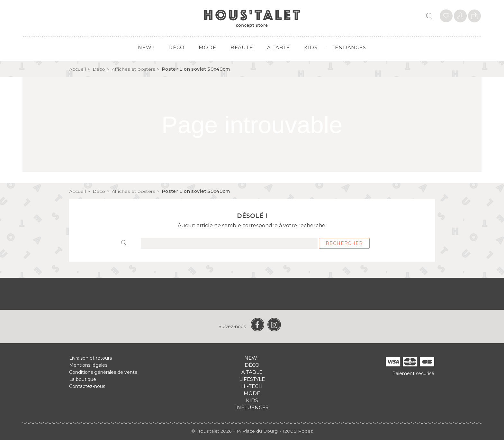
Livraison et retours (90, 358)
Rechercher (344, 243)
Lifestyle (252, 379)
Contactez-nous (87, 386)
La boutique (83, 379)
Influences (252, 407)
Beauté (242, 47)
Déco (176, 47)
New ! (146, 47)
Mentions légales (88, 365)
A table (252, 372)
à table (279, 47)
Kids (311, 47)
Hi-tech (252, 386)
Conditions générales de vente (103, 372)
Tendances (349, 47)
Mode (207, 47)
